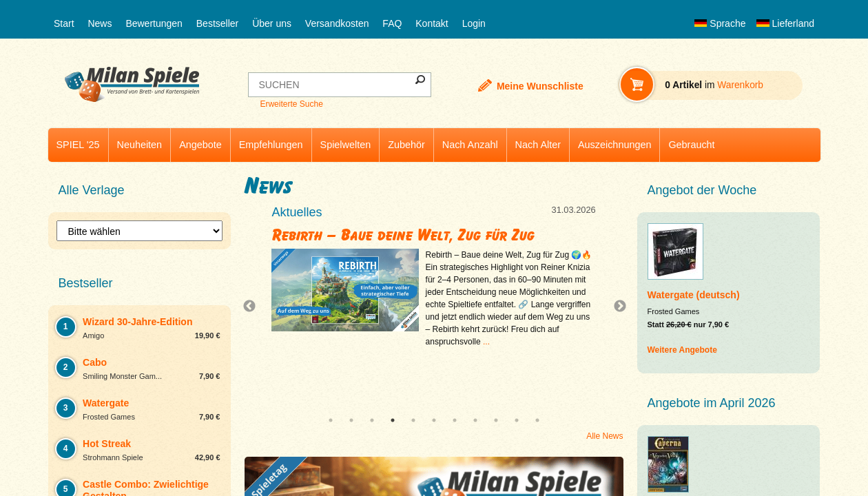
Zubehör (406, 145)
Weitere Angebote (682, 350)
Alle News (604, 436)
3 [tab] (372, 420)
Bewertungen (154, 23)
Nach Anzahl (470, 145)
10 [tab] (517, 420)
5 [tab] (413, 420)
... (486, 342)
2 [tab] (351, 420)
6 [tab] (434, 420)
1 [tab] (331, 420)
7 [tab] (455, 420)
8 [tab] (475, 420)
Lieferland (785, 23)
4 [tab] (393, 420)
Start (64, 23)
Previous (253, 307)
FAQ (392, 23)
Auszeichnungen (614, 145)
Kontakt (432, 23)
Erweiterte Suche (291, 104)
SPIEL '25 (78, 145)
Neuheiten (140, 145)
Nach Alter (538, 145)
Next (614, 307)
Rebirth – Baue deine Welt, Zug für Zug (403, 235)
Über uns (272, 23)
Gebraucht (691, 145)
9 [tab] (496, 420)
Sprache (720, 23)
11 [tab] (537, 420)
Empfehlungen (271, 145)
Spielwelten (346, 145)
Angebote (200, 145)
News (100, 23)
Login (474, 23)
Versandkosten (337, 23)
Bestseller (217, 23)
